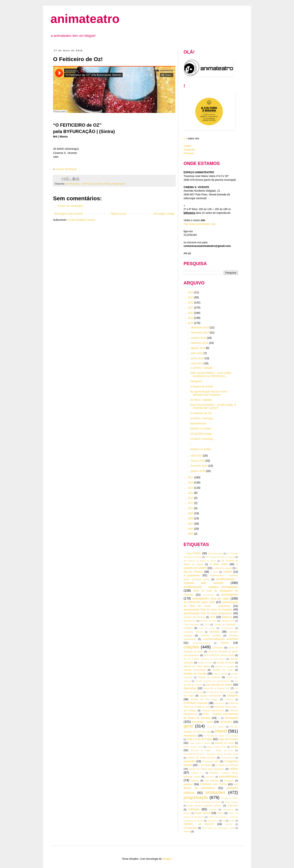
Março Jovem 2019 (217, 747)
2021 (191, 308)
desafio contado (205, 663)
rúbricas (213, 810)
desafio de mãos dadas (197, 666)
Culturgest (218, 648)
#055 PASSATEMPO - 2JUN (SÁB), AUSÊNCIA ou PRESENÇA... (211, 375)
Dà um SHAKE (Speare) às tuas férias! (204, 659)
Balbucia (227, 617)
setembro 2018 (200, 343)
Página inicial (118, 214)
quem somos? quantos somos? (205, 806)
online (234, 769)
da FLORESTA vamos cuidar (219, 655)
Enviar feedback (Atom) (82, 220)
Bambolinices (190, 621)
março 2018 (198, 461)
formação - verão (202, 722)
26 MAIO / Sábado (201, 400)
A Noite (214, 572)
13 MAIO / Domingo (202, 439)
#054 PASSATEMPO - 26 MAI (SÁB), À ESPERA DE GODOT (213, 406)
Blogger (167, 859)
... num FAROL (192, 553)
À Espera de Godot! (202, 386)
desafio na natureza (209, 677)
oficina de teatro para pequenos (207, 769)
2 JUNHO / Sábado (201, 368)
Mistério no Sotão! (201, 429)
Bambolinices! (198, 423)
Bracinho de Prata (208, 621)
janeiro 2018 (198, 471)
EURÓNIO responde (196, 703)
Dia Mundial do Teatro (219, 685)
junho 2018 (198, 358)
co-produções (227, 628)
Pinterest (189, 153)
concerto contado (210, 636)
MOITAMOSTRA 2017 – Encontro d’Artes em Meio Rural (211, 754)
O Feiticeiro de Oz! (201, 413)
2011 (191, 503)
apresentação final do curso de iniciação (208, 609)
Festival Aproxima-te (213, 711)
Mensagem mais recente (68, 214)
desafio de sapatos (225, 666)
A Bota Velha (219, 564)
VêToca (229, 824)
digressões (190, 688)
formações (226, 722)
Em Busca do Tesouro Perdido (220, 692)
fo (219, 718)
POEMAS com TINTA (213, 784)
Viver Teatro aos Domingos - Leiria (218, 828)
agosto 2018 (198, 348)
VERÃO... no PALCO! (199, 824)
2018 (191, 323)
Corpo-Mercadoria (201, 643)
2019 (191, 318)
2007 (191, 524)
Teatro (220, 813)
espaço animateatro (211, 696)
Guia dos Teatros (216, 727)
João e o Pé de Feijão (199, 739)
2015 (191, 488)
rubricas (194, 809)
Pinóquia (229, 781)
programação (118, 184)
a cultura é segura (222, 568)
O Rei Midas (205, 765)
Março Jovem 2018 (193, 747)
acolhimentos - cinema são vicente (84, 184)
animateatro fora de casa (211, 598)
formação (231, 718)
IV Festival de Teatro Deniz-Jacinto (221, 736)
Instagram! (196, 381)
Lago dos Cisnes (228, 739)
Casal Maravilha (191, 625)
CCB (207, 625)
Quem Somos (231, 802)
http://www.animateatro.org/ (199, 224)
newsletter (190, 761)
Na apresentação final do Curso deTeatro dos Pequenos (209, 393)
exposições (220, 703)
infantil (107, 184)
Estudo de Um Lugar (204, 699)
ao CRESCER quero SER (199, 602)
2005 (191, 534)
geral (188, 726)
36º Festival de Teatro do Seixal (220, 557)
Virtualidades (190, 828)
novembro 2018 (200, 333)
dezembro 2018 (200, 327)
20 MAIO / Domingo (202, 418)
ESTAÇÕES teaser (201, 434)
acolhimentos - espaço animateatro (211, 587)
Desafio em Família (195, 674)
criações (191, 647)
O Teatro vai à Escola (227, 765)
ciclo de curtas (207, 628)
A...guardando (192, 575)
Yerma (187, 832)
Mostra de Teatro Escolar (201, 758)
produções (215, 792)
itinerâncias (190, 736)
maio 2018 (197, 363)
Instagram (189, 150)
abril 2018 (197, 456)
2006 (191, 529)
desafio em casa (223, 670)
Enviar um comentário (70, 206)
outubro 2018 (199, 338)
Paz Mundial (212, 781)
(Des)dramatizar (215, 553)
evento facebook (66, 169)
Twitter (187, 146)
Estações (232, 696)
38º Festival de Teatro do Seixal (200, 561)
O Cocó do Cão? (211, 761)
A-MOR (228, 572)
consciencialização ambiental (220, 639)
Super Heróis (203, 813)
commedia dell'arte (193, 632)
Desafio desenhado (195, 670)
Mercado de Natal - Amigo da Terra (212, 750)
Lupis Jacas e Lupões (200, 743)
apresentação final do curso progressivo (208, 613)
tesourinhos (213, 821)
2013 (191, 498)
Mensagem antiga (164, 214)
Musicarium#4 (228, 758)
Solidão (187, 813)
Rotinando (233, 806)
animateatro (85, 19)
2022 (191, 302)
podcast (188, 784)
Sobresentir (228, 810)
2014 (191, 493)
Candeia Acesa (228, 621)
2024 (191, 292)
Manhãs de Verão (224, 743)
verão (232, 821)
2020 (191, 313)
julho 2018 (197, 353)
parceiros (210, 777)
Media (234, 747)
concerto (215, 632)
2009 (191, 513)
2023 (191, 297)
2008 (191, 518)
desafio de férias (226, 663)
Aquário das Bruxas (194, 617)
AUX (213, 617)
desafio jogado (220, 674)
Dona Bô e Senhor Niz (217, 688)
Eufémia (229, 699)
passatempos (229, 776)
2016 (191, 482)
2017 (191, 477)
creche (225, 643)
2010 (191, 508)
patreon (195, 781)
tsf (224, 821)
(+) (185, 138)
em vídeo (189, 696)
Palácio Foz (198, 773)
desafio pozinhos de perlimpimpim (213, 681)
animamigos (208, 595)
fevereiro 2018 (199, 466)
